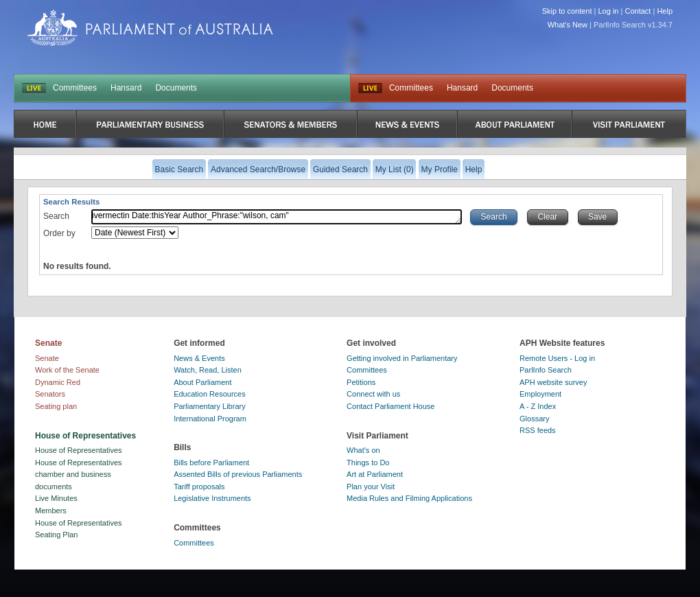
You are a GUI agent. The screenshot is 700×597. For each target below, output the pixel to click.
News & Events (199, 358)
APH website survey (553, 382)
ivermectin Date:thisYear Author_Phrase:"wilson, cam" (277, 217)
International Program (210, 419)
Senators (50, 394)
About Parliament (202, 382)
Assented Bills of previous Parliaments (238, 474)
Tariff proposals (199, 487)
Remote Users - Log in (557, 358)
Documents (176, 88)
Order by (59, 233)
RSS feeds (538, 430)
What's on (363, 450)
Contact (638, 11)
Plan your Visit (371, 487)
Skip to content (567, 11)
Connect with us (373, 394)
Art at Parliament (375, 474)
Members (51, 511)
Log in (609, 11)
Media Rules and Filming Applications (409, 498)
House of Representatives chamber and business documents (79, 475)
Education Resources (210, 394)
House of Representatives (79, 450)
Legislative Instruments (212, 498)
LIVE (34, 89)
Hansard (126, 88)
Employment (540, 394)
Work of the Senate (67, 370)
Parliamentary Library (210, 406)
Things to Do (368, 463)
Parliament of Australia (150, 28)
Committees (75, 88)
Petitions (361, 382)
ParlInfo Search (546, 370)
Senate (47, 358)
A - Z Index (538, 406)
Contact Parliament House (390, 406)
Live (370, 89)
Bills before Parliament (211, 463)
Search (56, 216)
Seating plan (56, 406)
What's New (568, 25)
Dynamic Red (58, 382)
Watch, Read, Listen (208, 370)
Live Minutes (56, 498)
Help (665, 11)
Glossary (534, 419)
